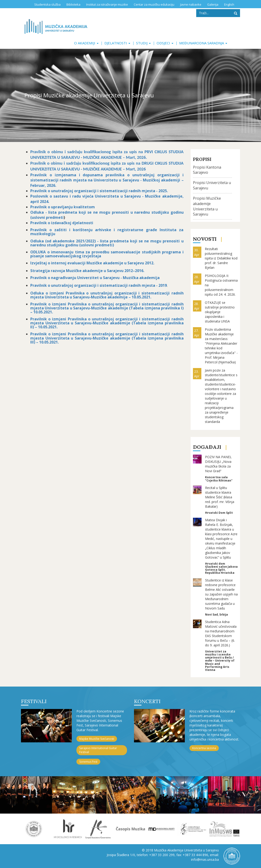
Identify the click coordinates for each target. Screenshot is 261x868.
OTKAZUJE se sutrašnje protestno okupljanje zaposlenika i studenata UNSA (220, 312)
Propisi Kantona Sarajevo (207, 170)
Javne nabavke (191, 4)
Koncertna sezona (204, 748)
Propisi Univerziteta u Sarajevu (212, 185)
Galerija (213, 4)
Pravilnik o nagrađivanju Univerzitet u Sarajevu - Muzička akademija (95, 278)
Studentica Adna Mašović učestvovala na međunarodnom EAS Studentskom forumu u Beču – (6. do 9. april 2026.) (221, 633)
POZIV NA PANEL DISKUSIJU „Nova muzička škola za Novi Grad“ (218, 464)
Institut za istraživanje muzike (107, 4)
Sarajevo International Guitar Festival (98, 750)
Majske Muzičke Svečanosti (97, 739)
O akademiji (86, 43)
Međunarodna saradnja (203, 43)
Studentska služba (47, 4)
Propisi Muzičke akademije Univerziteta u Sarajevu (207, 206)
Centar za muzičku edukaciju (154, 4)
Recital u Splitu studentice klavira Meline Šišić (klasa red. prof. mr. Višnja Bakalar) (220, 497)
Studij (143, 43)
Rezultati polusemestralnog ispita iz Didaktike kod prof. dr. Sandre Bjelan (221, 258)
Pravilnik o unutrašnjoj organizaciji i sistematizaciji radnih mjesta (93, 285)
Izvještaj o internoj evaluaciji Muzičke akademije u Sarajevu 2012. (92, 263)
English (229, 4)
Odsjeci (165, 43)
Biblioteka (73, 4)
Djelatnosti (117, 43)
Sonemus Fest (88, 762)
